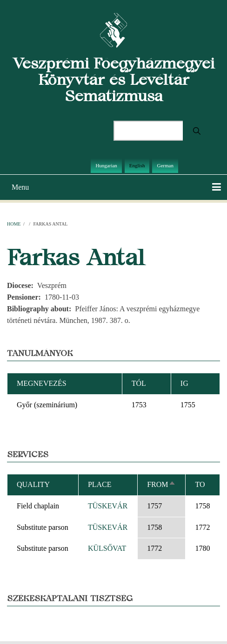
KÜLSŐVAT (107, 548)
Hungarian (106, 165)
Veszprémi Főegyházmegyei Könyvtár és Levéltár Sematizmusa (114, 79)
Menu (20, 187)
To (200, 484)
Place (100, 484)
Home (14, 224)
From (161, 484)
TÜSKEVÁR (108, 506)
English (137, 165)
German (165, 165)
